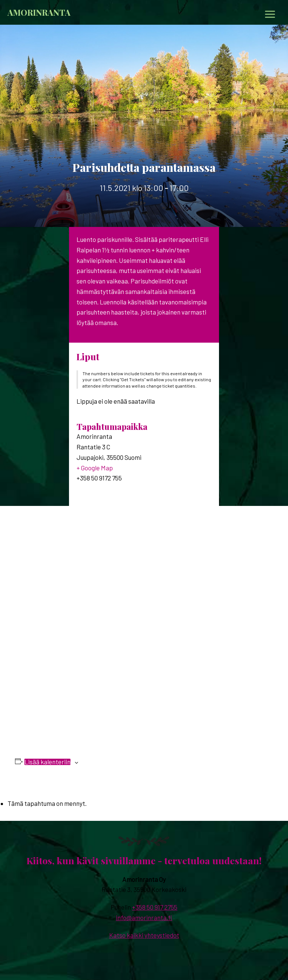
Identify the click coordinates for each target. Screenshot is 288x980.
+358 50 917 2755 (155, 907)
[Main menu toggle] (270, 14)
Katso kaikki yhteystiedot (144, 935)
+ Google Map (95, 468)
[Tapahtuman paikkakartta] (144, 618)
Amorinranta (39, 12)
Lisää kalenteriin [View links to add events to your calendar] (47, 762)
